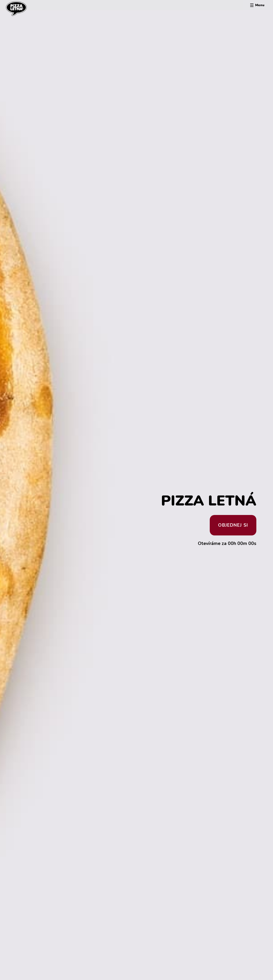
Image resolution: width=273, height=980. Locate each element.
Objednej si (233, 525)
